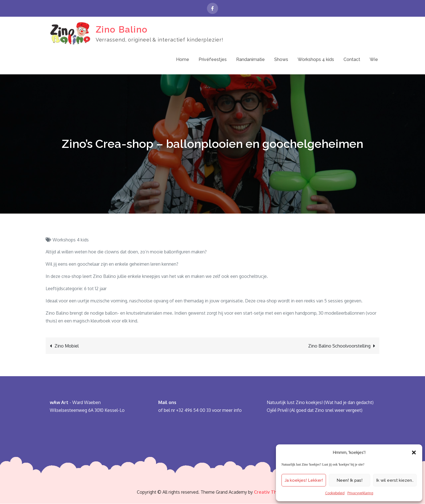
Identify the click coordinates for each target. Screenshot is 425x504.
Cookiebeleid (335, 493)
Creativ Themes (271, 492)
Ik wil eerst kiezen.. (395, 480)
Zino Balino (122, 29)
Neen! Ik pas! (349, 480)
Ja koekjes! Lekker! (304, 480)
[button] (414, 452)
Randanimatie (250, 59)
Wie (374, 59)
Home (183, 59)
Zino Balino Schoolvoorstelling (339, 346)
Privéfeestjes (213, 59)
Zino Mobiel (67, 346)
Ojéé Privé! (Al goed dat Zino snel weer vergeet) (315, 410)
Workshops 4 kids (316, 59)
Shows (281, 59)
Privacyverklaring (360, 493)
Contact (352, 59)
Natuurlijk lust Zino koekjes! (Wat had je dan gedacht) (320, 403)
